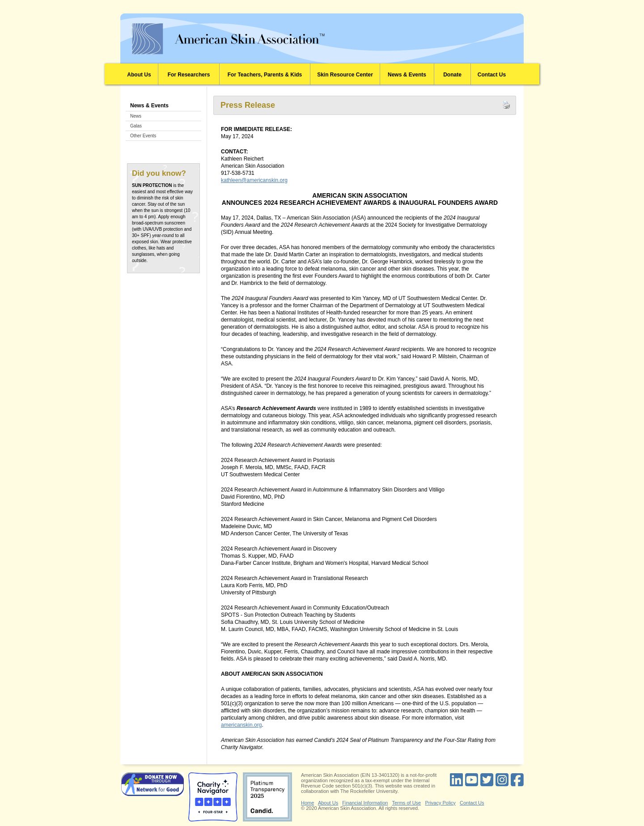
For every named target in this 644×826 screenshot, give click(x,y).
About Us (139, 75)
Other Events (143, 136)
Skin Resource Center (345, 75)
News (136, 116)
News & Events (407, 75)
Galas (136, 126)
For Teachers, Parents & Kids (265, 75)
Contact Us (492, 75)
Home (307, 803)
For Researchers (189, 75)
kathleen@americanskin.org (254, 180)
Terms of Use (406, 803)
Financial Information (365, 803)
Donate (452, 75)
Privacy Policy (440, 803)
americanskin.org (241, 725)
